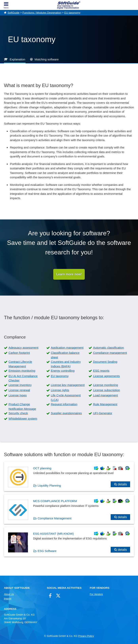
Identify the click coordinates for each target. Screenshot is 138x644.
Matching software (47, 59)
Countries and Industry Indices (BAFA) (66, 364)
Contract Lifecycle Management (20, 364)
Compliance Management (55, 518)
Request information (64, 404)
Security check (18, 413)
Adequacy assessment (23, 348)
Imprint (8, 599)
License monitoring (106, 385)
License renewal (19, 390)
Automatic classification (108, 348)
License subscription (107, 390)
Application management (67, 348)
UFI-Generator (103, 413)
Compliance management (110, 353)
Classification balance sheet (65, 355)
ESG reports (101, 371)
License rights (60, 390)
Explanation (17, 59)
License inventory (20, 385)
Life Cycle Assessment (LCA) (66, 398)
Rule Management (105, 404)
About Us (9, 594)
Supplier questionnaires (66, 413)
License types (18, 395)
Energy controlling (63, 371)
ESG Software (47, 551)
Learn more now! (69, 274)
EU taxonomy (72, 13)
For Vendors (96, 594)
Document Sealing (105, 362)
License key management (68, 385)
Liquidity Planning (49, 485)
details (122, 484)
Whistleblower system (23, 419)
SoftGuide (13, 13)
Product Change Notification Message (22, 406)
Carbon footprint (19, 353)
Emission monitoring (22, 371)
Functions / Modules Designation (42, 13)
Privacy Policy (86, 636)
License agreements (106, 376)
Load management (105, 395)
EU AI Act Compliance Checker (23, 378)
